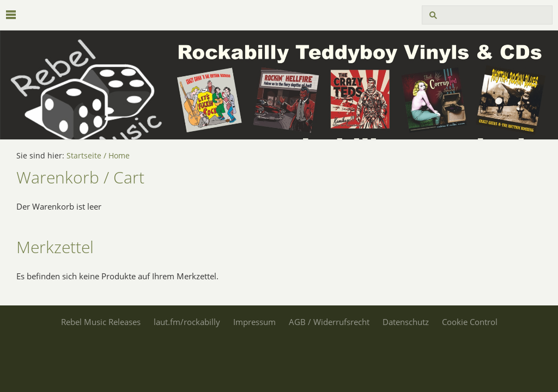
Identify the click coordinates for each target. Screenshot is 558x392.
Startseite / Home (98, 156)
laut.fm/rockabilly (187, 322)
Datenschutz (406, 322)
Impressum (254, 322)
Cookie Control (470, 322)
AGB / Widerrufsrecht (329, 322)
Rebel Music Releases (101, 322)
